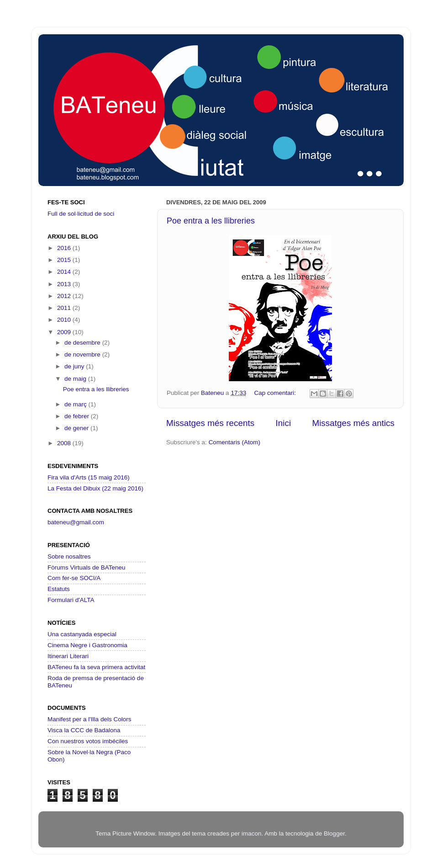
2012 (65, 296)
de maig (76, 379)
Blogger (334, 833)
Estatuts (59, 589)
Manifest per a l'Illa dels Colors (89, 719)
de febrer (78, 416)
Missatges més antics (353, 423)
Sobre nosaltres (69, 556)
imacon (252, 833)
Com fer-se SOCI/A (74, 578)
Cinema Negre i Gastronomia (87, 645)
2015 (65, 260)
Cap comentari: (276, 393)
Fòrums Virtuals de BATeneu (87, 567)
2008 (65, 443)
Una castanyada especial (82, 634)
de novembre (83, 354)
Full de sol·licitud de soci (81, 214)
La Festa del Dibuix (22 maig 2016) (95, 488)
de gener (77, 428)
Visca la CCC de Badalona (84, 730)
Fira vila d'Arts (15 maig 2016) (89, 477)
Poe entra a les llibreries (211, 221)
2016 (65, 248)
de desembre (83, 343)
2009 (65, 332)
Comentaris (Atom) (234, 442)
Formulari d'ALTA (71, 600)
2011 (65, 308)
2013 (65, 284)
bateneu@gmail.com (76, 522)
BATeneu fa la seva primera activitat (96, 667)
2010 (65, 320)
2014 (65, 272)
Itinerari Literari (68, 656)
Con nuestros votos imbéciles (88, 741)
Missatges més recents (210, 423)
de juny (75, 366)
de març (76, 404)
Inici (284, 423)
